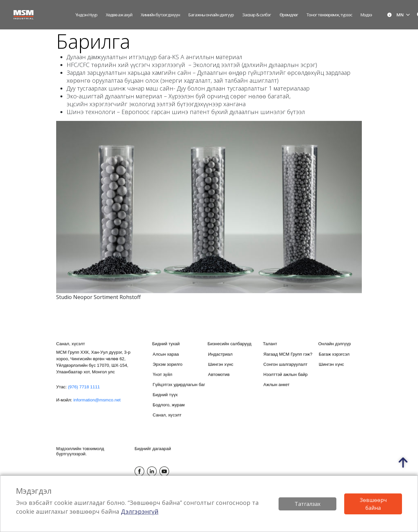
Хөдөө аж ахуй (119, 15)
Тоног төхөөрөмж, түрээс (329, 15)
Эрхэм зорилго (168, 370)
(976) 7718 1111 (84, 393)
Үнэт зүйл (163, 380)
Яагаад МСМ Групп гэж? (288, 360)
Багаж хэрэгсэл (334, 360)
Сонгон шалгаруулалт (286, 370)
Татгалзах (307, 504)
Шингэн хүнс (221, 370)
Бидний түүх (165, 400)
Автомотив (219, 380)
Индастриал (220, 360)
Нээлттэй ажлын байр (286, 380)
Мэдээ (366, 15)
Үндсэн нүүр (86, 15)
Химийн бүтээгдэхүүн (160, 15)
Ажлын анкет (277, 390)
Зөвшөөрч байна (373, 504)
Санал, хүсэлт (167, 421)
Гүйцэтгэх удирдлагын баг (179, 390)
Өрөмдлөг (289, 15)
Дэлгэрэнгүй (140, 511)
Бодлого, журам (169, 411)
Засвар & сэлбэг (257, 15)
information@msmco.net (97, 406)
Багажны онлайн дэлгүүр (211, 15)
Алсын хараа (166, 360)
